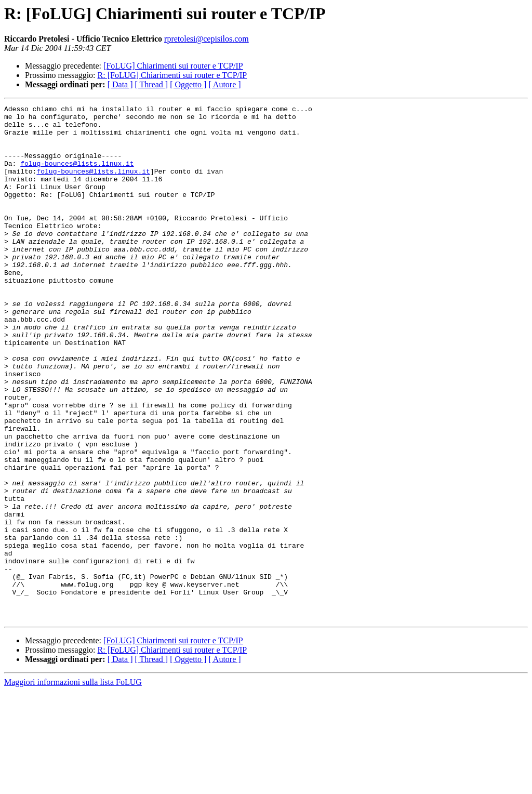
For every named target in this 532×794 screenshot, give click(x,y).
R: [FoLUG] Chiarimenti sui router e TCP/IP (172, 75)
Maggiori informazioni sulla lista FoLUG (73, 785)
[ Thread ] (152, 84)
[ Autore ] (224, 84)
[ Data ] (120, 84)
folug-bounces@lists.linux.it (77, 176)
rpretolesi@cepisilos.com (207, 39)
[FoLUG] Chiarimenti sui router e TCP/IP (173, 66)
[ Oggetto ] (188, 84)
